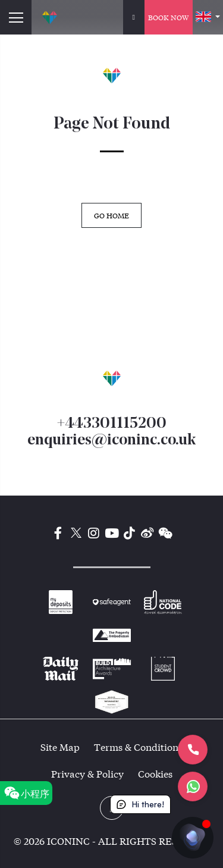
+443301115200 (111, 424)
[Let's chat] (193, 786)
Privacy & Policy (87, 774)
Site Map (60, 747)
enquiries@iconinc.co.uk (111, 441)
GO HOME (111, 215)
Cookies (155, 774)
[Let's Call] (193, 750)
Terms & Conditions (138, 747)
